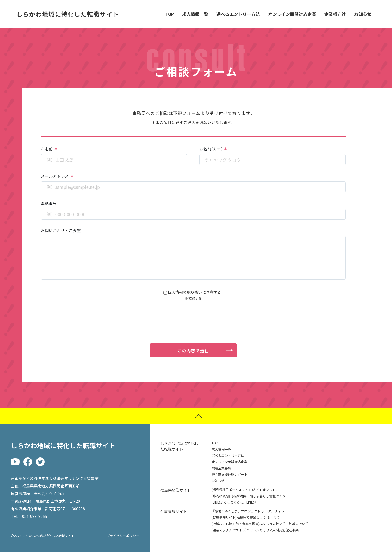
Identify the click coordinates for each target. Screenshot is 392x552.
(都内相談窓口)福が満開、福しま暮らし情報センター (250, 496)
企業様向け (335, 14)
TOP (170, 14)
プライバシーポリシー (123, 536)
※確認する (193, 298)
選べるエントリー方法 (238, 14)
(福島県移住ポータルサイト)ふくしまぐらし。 (245, 489)
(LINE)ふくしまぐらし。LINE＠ (234, 502)
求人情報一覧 (195, 14)
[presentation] (193, 316)
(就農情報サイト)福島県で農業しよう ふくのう (246, 517)
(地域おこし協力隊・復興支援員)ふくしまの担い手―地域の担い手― (262, 524)
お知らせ (363, 14)
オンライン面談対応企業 (292, 14)
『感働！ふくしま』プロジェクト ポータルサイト (248, 511)
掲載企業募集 (221, 468)
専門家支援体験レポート (229, 474)
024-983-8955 (35, 516)
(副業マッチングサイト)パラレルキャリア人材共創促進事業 (255, 530)
